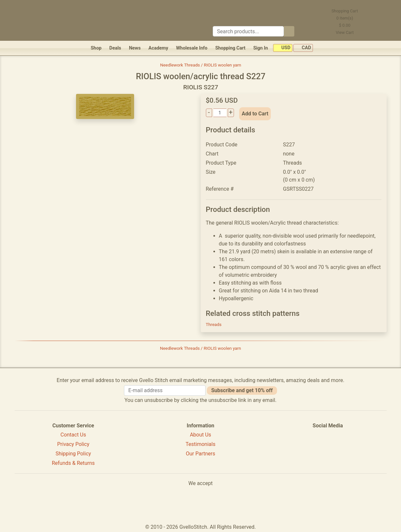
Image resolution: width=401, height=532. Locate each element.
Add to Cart (255, 114)
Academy (158, 48)
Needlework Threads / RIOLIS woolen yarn (201, 65)
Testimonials (200, 444)
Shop (96, 48)
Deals (115, 48)
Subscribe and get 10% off (242, 390)
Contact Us (73, 435)
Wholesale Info (192, 48)
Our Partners (200, 454)
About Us (200, 435)
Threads (214, 325)
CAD (303, 48)
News (135, 48)
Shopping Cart (231, 48)
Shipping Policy (73, 454)
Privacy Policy (73, 444)
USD (283, 48)
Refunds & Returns (73, 463)
